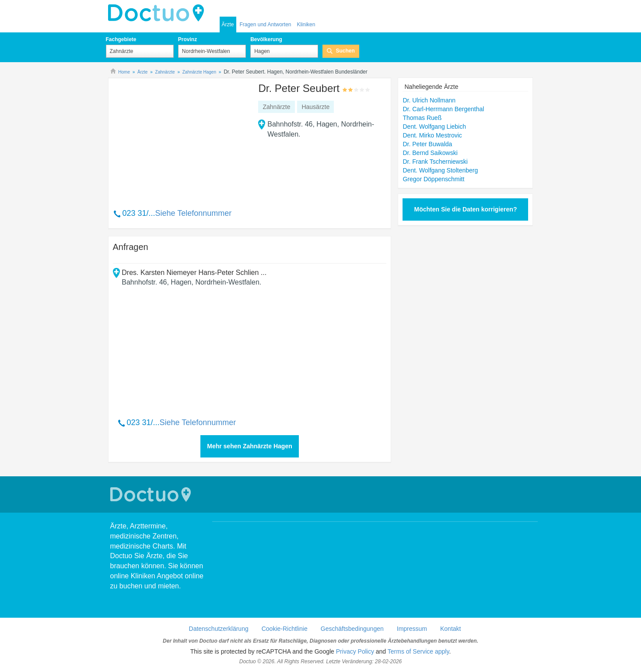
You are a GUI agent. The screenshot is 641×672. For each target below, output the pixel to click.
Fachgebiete (121, 39)
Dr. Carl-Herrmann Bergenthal (443, 109)
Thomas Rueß (422, 118)
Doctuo (158, 13)
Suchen (345, 51)
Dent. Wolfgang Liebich (434, 127)
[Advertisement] (180, 139)
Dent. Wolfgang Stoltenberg (440, 170)
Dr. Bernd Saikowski (430, 153)
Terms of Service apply (419, 651)
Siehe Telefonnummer (194, 213)
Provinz (187, 39)
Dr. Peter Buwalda (427, 144)
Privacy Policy (355, 651)
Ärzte (228, 25)
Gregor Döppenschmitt (433, 179)
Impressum (412, 629)
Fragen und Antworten (265, 25)
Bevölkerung (266, 39)
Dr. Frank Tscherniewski (435, 162)
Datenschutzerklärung (219, 629)
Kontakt (450, 629)
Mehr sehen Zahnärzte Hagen (250, 446)
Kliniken (306, 25)
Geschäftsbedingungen (352, 629)
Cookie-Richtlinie (285, 629)
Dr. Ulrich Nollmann (429, 100)
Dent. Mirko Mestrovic (432, 135)
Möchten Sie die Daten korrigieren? (466, 209)
